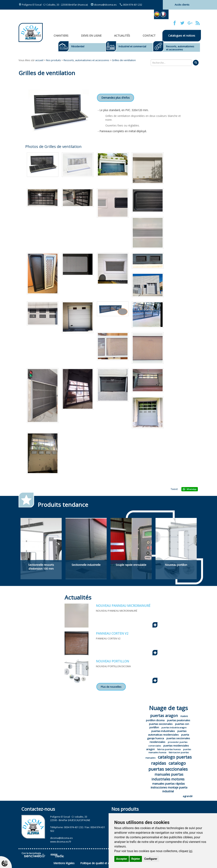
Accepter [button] (122, 859)
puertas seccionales (161, 724)
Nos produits (53, 60)
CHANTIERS (61, 36)
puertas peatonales (179, 720)
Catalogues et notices (182, 36)
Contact (149, 36)
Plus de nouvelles (111, 687)
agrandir (188, 796)
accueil (39, 60)
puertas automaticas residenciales (167, 733)
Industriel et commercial (132, 46)
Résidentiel (78, 46)
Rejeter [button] (136, 859)
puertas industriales (163, 731)
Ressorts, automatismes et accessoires (180, 48)
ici (191, 851)
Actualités (122, 36)
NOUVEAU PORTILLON (113, 661)
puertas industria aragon (174, 727)
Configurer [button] (151, 859)
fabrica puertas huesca (169, 749)
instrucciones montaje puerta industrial (169, 789)
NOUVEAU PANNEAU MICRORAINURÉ (123, 606)
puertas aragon (164, 716)
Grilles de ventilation (124, 60)
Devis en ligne (91, 36)
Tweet (174, 489)
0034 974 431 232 (131, 5)
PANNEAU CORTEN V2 (112, 633)
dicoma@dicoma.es (104, 5)
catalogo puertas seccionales (168, 766)
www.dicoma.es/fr (61, 842)
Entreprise (33, 36)
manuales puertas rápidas (169, 784)
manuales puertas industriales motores (168, 777)
